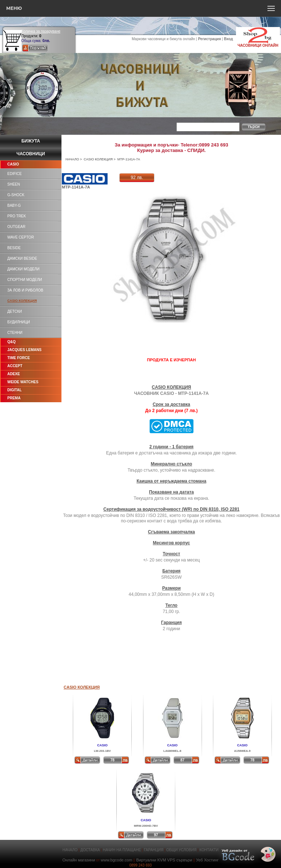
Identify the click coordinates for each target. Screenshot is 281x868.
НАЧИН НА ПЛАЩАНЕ (122, 850)
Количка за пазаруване (41, 31)
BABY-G (14, 205)
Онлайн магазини (78, 860)
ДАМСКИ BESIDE (22, 258)
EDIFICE (14, 174)
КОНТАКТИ (209, 850)
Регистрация (209, 39)
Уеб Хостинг (207, 860)
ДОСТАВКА (90, 850)
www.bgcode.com (116, 860)
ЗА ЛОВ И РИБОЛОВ (25, 290)
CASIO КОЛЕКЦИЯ (98, 159)
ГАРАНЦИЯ (153, 850)
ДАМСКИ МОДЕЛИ (23, 269)
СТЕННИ (15, 333)
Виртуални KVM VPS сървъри (164, 860)
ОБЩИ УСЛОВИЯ (181, 850)
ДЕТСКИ (15, 311)
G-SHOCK (16, 195)
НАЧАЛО (72, 159)
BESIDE (14, 248)
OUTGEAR (16, 227)
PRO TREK (17, 216)
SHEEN (14, 184)
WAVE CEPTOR (21, 237)
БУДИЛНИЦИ (19, 322)
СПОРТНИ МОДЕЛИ (25, 280)
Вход (228, 39)
